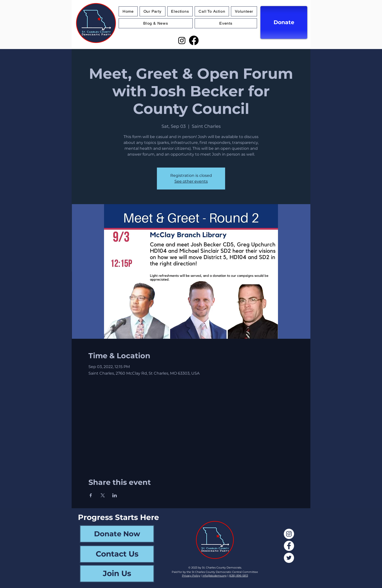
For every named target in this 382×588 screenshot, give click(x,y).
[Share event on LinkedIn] (115, 495)
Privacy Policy (191, 576)
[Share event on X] (103, 495)
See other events (191, 181)
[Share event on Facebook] (91, 495)
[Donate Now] (117, 534)
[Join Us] (117, 574)
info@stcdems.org (215, 576)
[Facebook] (194, 40)
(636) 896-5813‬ (238, 576)
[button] (180, 11)
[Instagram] (182, 40)
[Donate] (284, 22)
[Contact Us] (117, 554)
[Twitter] (289, 558)
